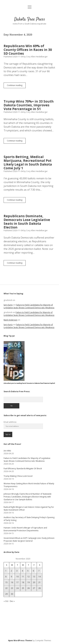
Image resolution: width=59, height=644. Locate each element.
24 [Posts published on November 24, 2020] (17, 588)
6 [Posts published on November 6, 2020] (33, 571)
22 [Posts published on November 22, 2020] (6, 588)
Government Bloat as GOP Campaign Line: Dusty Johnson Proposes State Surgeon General (29, 539)
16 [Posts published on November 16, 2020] (12, 582)
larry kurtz (8, 305)
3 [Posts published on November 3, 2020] (17, 571)
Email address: (10, 422)
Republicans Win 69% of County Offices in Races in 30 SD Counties (28, 50)
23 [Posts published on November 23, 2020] (12, 588)
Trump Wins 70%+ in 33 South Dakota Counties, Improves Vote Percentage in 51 (29, 105)
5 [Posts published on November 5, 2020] (28, 571)
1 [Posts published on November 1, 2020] (6, 571)
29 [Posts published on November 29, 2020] (6, 594)
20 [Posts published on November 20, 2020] (34, 582)
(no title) (7, 451)
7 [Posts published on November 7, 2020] (39, 571)
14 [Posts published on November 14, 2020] (39, 577)
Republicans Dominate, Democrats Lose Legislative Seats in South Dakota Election (27, 222)
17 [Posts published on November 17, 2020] (17, 582)
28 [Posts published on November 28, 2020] (39, 588)
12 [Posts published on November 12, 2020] (28, 577)
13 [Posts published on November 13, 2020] (34, 577)
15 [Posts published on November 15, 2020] (6, 582)
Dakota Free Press (30, 19)
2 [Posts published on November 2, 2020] (11, 571)
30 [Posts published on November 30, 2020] (12, 594)
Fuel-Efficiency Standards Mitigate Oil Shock (23, 469)
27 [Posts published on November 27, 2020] (34, 588)
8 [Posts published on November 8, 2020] (6, 577)
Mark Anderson (10, 320)
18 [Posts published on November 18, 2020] (23, 582)
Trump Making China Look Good (18, 476)
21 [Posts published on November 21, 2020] (39, 582)
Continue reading (16, 86)
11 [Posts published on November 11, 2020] (23, 577)
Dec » (12, 601)
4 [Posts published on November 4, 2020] (22, 571)
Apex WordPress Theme (20, 640)
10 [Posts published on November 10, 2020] (17, 577)
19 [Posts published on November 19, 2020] (28, 582)
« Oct (6, 601)
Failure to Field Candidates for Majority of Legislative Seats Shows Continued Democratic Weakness (29, 306)
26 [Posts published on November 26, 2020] (28, 588)
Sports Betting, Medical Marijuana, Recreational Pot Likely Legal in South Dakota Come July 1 (28, 162)
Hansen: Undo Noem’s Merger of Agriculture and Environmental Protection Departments (25, 529)
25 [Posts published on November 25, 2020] (23, 588)
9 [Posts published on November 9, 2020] (11, 577)
